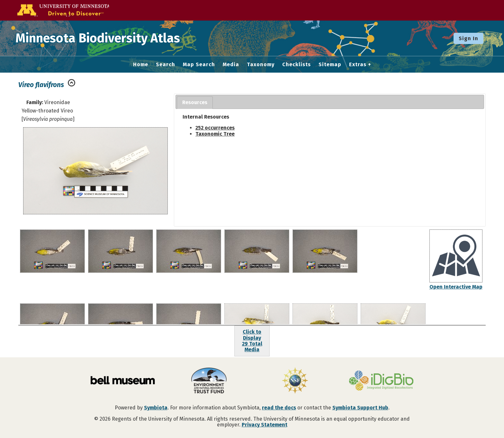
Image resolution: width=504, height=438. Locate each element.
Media (231, 65)
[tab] (195, 103)
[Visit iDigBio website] (381, 381)
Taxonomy (261, 65)
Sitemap (330, 65)
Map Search (199, 65)
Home (141, 65)
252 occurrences (215, 128)
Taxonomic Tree (215, 134)
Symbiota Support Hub (360, 408)
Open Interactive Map (456, 287)
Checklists (297, 65)
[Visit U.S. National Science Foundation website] (295, 381)
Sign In (468, 38)
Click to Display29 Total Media (252, 341)
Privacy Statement (265, 425)
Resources (195, 102)
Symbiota (156, 408)
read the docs (279, 408)
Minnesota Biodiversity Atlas (100, 38)
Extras (358, 65)
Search (166, 65)
